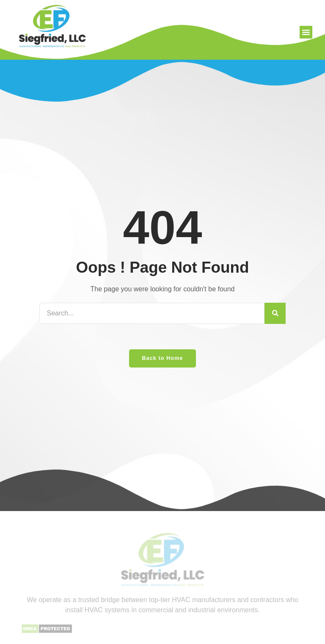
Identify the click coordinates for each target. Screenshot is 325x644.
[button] (306, 32)
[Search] (275, 313)
